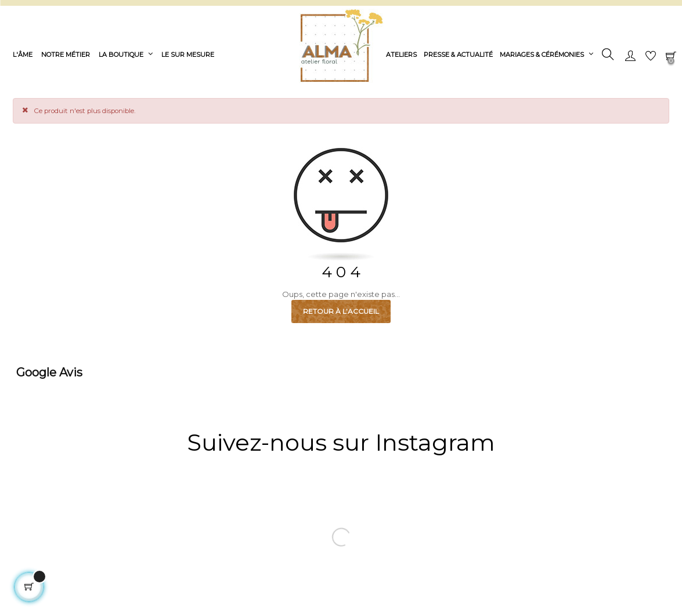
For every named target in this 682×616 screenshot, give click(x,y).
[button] (9, 396)
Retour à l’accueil (341, 311)
